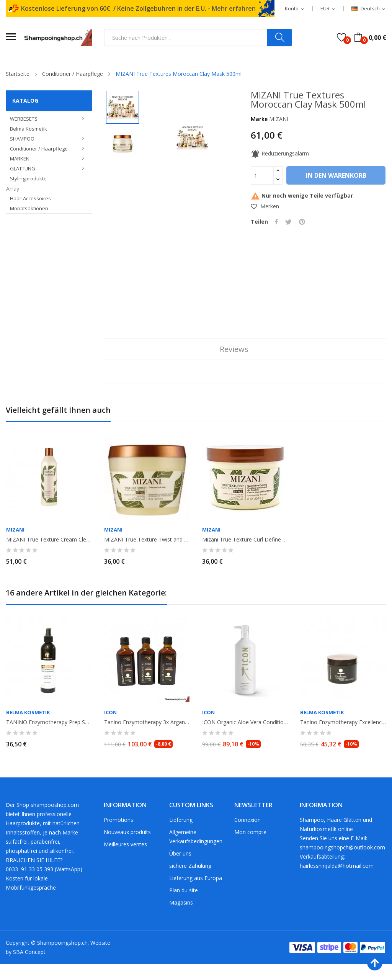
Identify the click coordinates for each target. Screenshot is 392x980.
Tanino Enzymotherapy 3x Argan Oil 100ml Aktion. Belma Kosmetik (147, 738)
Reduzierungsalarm (280, 153)
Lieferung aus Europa (196, 894)
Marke (259, 119)
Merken (265, 228)
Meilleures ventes (125, 860)
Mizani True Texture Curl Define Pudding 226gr (245, 555)
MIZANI (279, 119)
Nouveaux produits (127, 848)
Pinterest (303, 243)
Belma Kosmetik (28, 728)
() (341, 38)
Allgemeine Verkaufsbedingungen (196, 852)
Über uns (180, 869)
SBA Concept (29, 968)
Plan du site (184, 906)
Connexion (247, 835)
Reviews (233, 365)
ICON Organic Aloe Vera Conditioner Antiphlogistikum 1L (245, 738)
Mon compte (250, 848)
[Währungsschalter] (328, 9)
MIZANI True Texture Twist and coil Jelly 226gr (147, 555)
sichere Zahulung (190, 881)
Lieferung (181, 835)
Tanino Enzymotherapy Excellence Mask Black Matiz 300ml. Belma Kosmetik (343, 738)
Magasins (181, 918)
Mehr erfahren (234, 8)
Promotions (118, 835)
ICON (110, 728)
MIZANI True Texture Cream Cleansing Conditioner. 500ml (49, 555)
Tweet (289, 243)
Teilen (277, 243)
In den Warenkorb (302, 197)
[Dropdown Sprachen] (369, 9)
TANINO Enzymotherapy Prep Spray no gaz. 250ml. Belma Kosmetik (49, 738)
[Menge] (262, 175)
